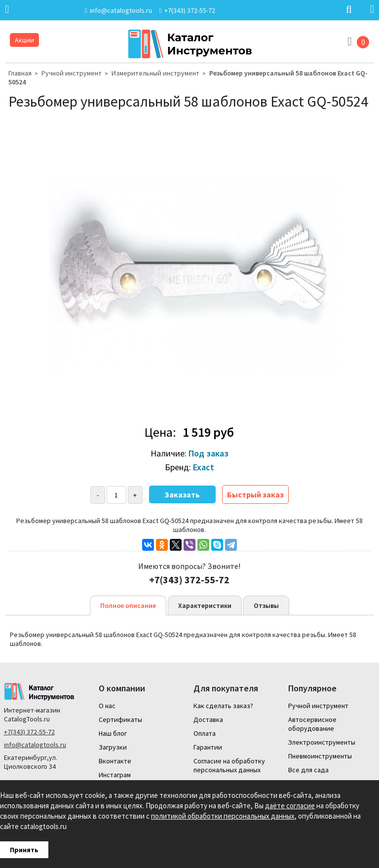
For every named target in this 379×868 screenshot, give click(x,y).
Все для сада (308, 770)
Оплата (205, 733)
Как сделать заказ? (223, 706)
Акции (24, 40)
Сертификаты (120, 719)
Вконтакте (115, 761)
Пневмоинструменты (320, 756)
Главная (20, 73)
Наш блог (113, 733)
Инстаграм (115, 775)
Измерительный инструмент (155, 73)
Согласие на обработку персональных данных (229, 765)
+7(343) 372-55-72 (29, 732)
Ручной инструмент (72, 73)
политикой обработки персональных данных (223, 816)
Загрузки (113, 747)
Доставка (208, 719)
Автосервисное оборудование (312, 724)
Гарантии (208, 747)
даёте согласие (290, 806)
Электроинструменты (322, 742)
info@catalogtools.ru (35, 745)
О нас (107, 706)
